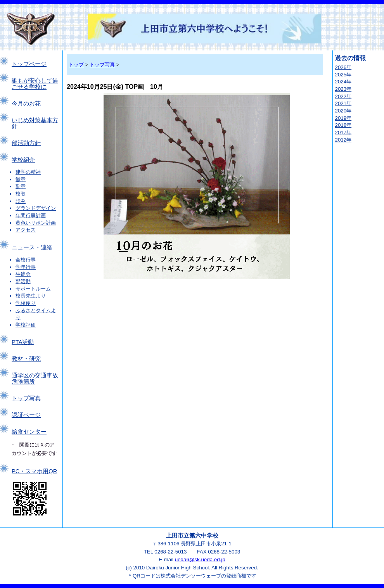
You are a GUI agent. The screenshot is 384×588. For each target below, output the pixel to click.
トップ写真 (26, 398)
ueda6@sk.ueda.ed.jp (200, 559)
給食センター (29, 432)
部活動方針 (26, 143)
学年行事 (26, 267)
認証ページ (26, 415)
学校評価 (26, 325)
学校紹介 (23, 160)
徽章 (21, 179)
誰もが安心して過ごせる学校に (35, 84)
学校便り (26, 303)
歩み (21, 201)
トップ (76, 65)
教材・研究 (26, 359)
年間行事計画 (31, 215)
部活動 (23, 281)
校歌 (21, 194)
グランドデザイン (36, 208)
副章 (21, 186)
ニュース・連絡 (32, 247)
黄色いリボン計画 (36, 223)
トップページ (29, 64)
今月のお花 (26, 104)
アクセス (26, 230)
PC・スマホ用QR (34, 471)
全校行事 (26, 260)
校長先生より (31, 296)
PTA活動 (23, 342)
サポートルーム (33, 289)
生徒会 (23, 274)
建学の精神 (28, 172)
